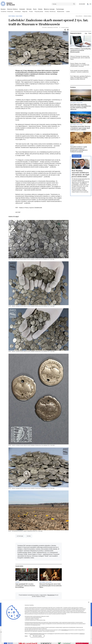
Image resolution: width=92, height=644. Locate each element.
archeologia (20, 536)
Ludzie (68, 11)
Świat (72, 145)
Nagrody (25, 11)
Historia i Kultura (12, 9)
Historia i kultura (15, 16)
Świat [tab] (90, 33)
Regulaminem (51, 595)
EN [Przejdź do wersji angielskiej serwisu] (90, 4)
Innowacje (18, 11)
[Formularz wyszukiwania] (64, 4)
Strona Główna (79, 16)
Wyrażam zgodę (37, 636)
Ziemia (40, 9)
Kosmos (3, 9)
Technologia (60, 9)
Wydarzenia (61, 11)
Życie (35, 9)
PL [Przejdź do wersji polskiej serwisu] (88, 4)
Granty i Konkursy (50, 11)
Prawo (31, 11)
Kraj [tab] (86, 33)
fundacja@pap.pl (65, 630)
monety (29, 536)
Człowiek (22, 9)
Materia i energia (49, 9)
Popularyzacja (39, 11)
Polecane (77, 156)
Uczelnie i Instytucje (7, 11)
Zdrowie (29, 9)
